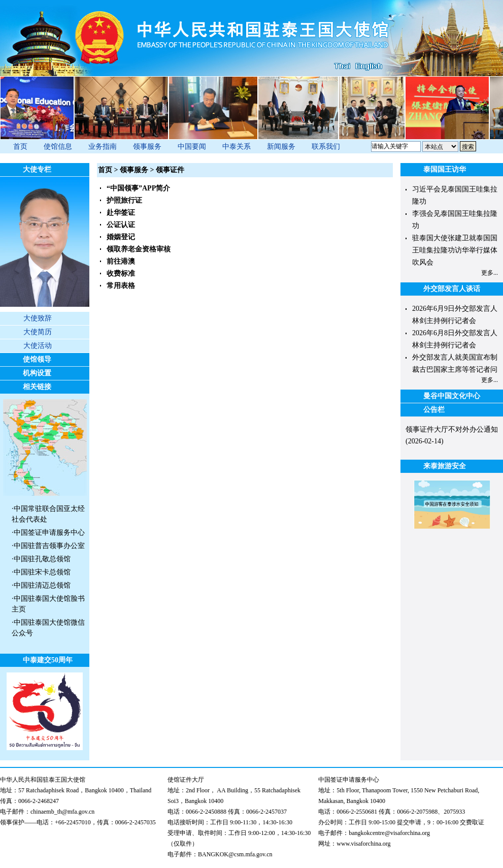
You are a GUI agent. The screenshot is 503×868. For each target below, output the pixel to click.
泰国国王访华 (445, 169)
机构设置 (37, 373)
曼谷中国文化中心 (452, 396)
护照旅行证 (124, 200)
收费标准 (121, 274)
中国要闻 (192, 147)
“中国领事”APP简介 (138, 188)
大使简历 (38, 332)
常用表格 (121, 286)
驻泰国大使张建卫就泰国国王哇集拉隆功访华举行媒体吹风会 (455, 250)
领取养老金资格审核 (139, 249)
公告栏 (434, 410)
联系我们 (326, 147)
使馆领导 (37, 359)
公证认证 (121, 225)
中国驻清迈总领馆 (42, 585)
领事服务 (147, 147)
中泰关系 (237, 147)
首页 (20, 147)
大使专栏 (37, 169)
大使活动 (38, 346)
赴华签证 (121, 213)
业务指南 (103, 147)
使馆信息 (58, 147)
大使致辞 (38, 318)
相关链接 (37, 387)
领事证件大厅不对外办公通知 (452, 429)
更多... (490, 273)
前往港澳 (121, 261)
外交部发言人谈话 (452, 289)
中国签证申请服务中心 (49, 533)
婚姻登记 (121, 237)
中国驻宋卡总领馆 (42, 572)
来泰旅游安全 (445, 466)
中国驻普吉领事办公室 (49, 546)
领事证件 (170, 170)
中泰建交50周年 (48, 660)
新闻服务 (281, 147)
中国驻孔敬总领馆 (42, 559)
